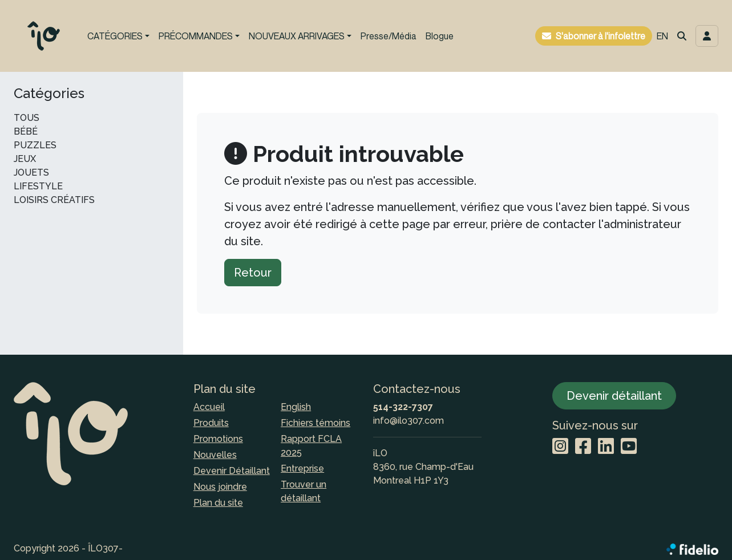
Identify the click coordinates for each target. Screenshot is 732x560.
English (296, 407)
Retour (253, 273)
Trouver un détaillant (304, 491)
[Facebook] (583, 447)
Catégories (49, 94)
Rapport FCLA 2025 (311, 446)
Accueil (209, 407)
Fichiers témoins (316, 423)
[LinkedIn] (606, 447)
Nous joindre (220, 487)
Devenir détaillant (614, 396)
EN (662, 36)
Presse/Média (389, 36)
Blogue (440, 36)
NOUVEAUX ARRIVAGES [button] (297, 36)
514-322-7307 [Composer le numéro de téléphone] (403, 407)
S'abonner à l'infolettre (600, 36)
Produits (211, 423)
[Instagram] (560, 447)
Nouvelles (215, 455)
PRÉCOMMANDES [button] (196, 36)
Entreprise (302, 468)
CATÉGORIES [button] (115, 36)
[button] (682, 36)
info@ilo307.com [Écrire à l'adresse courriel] (409, 421)
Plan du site (218, 503)
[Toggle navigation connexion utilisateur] (707, 36)
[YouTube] (629, 447)
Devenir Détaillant (232, 471)
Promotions (218, 439)
